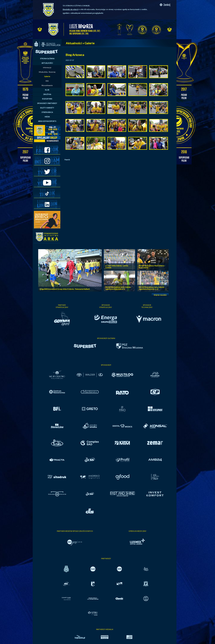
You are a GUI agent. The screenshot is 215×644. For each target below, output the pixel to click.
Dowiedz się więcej (70, 9)
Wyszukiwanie (47, 85)
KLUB (47, 90)
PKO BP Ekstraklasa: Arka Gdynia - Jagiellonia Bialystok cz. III (152, 288)
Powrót (67, 160)
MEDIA (47, 117)
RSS (47, 81)
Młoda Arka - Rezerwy (47, 72)
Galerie (47, 76)
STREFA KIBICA (47, 112)
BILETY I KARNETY (47, 108)
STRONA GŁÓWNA (47, 59)
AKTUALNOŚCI (47, 63)
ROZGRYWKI (47, 99)
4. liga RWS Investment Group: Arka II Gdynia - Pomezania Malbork (65, 289)
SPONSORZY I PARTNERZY (47, 103)
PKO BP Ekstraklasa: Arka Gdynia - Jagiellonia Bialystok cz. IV (118, 288)
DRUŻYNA (47, 94)
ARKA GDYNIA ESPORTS (47, 121)
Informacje (47, 67)
